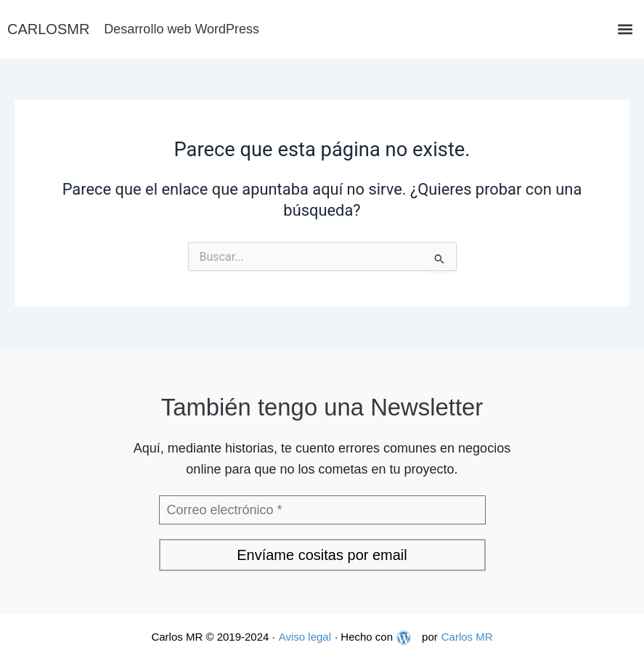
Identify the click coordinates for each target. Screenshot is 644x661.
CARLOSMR (48, 29)
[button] (625, 29)
